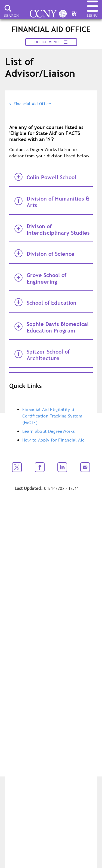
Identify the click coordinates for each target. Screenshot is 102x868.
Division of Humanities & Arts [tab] (52, 202)
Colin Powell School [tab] (45, 177)
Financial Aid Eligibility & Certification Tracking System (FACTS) (52, 416)
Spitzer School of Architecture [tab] (42, 355)
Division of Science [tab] (44, 253)
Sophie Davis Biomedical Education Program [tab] (52, 327)
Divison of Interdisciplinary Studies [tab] (52, 229)
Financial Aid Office (32, 104)
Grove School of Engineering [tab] (40, 278)
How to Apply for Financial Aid (54, 440)
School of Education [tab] (45, 302)
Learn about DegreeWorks (48, 431)
